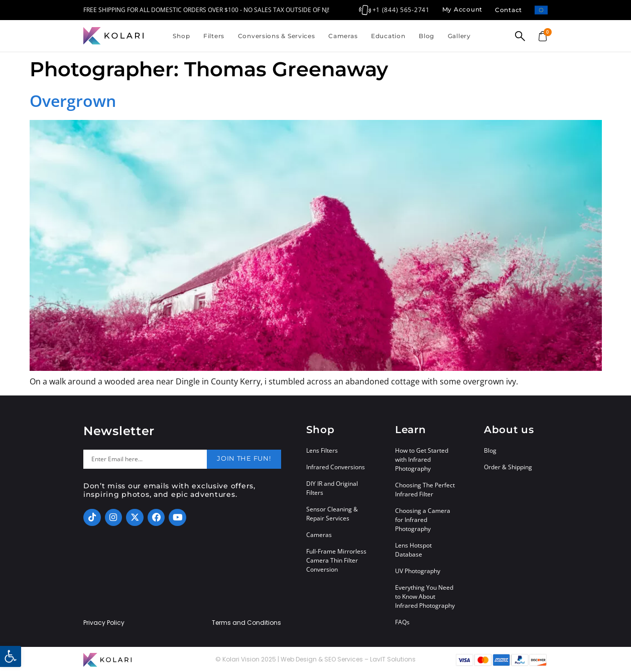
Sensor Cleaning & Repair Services (332, 514)
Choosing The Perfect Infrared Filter (425, 490)
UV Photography (418, 571)
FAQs (402, 622)
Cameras (343, 36)
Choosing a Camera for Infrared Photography (423, 520)
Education (388, 36)
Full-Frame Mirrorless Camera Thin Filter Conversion (336, 560)
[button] (11, 656)
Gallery (459, 36)
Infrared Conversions (336, 467)
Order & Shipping (508, 467)
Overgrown (73, 101)
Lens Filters (322, 450)
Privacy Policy (104, 623)
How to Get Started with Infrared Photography (422, 459)
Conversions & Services (277, 36)
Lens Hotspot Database (413, 550)
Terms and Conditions (246, 623)
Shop (181, 36)
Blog (426, 36)
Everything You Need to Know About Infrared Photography (425, 596)
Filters (214, 36)
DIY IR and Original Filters (332, 488)
